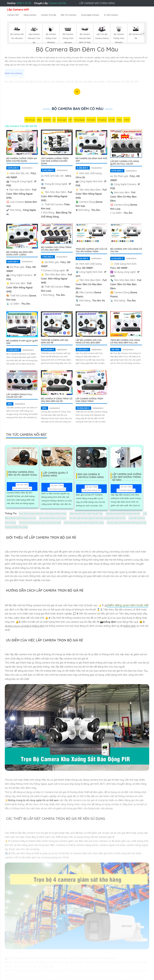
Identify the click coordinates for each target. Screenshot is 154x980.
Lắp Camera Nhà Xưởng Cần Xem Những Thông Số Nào (127, 476)
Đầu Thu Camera (69, 15)
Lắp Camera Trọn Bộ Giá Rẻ (21, 126)
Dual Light (62, 120)
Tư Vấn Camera (111, 15)
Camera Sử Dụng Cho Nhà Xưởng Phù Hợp (40, 523)
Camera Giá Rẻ (57, 3)
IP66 (39, 120)
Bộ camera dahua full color (53, 518)
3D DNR (47, 120)
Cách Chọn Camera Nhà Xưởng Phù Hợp (84, 523)
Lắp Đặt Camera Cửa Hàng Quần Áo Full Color (125, 163)
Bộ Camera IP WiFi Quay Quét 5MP (22, 342)
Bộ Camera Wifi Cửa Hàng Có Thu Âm (126, 250)
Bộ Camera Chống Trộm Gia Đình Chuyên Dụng (22, 160)
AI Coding (102, 120)
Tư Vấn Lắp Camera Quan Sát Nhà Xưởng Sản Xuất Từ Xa (97, 518)
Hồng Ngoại (79, 120)
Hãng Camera (30, 15)
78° (70, 120)
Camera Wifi (13, 15)
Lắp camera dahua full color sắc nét (19, 396)
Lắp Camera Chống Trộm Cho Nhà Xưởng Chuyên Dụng (55, 161)
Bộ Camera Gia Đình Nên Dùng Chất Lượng (20, 253)
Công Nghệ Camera (90, 15)
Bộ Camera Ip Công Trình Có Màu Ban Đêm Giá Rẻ (57, 400)
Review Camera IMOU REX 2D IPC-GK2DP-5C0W (23, 474)
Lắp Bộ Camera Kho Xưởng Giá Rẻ (123, 514)
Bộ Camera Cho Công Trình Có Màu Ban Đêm (56, 249)
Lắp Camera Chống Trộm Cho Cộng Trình (89, 400)
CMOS (127, 120)
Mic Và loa (30, 120)
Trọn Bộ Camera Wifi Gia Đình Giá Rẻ (55, 341)
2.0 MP (112, 120)
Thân (119, 120)
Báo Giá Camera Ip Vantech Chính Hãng (91, 476)
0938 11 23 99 (24, 3)
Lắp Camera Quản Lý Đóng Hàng (56, 474)
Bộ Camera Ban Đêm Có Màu (78, 109)
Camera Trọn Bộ (49, 15)
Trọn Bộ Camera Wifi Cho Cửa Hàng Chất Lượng (43, 514)
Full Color (91, 120)
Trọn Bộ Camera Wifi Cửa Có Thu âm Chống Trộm (91, 250)
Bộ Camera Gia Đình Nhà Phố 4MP (91, 160)
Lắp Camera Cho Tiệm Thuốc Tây (86, 514)
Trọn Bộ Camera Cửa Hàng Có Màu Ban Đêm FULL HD (125, 341)
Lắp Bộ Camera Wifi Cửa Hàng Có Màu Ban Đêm (89, 341)
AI (54, 120)
